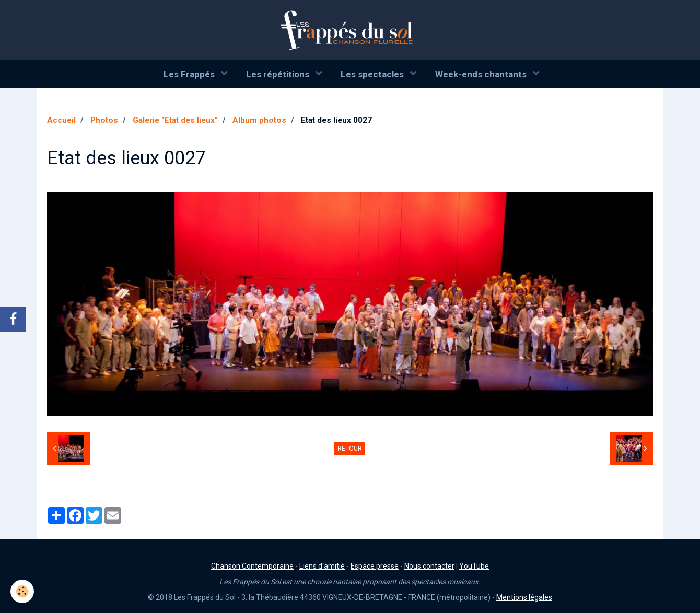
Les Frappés (190, 74)
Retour (350, 449)
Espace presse (375, 566)
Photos (104, 120)
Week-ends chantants (482, 74)
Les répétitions (279, 74)
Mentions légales (524, 597)
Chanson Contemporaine (252, 566)
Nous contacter (429, 566)
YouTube (474, 566)
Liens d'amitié (322, 566)
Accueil (61, 120)
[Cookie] (22, 591)
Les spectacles (373, 74)
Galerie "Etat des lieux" (175, 120)
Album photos (259, 120)
